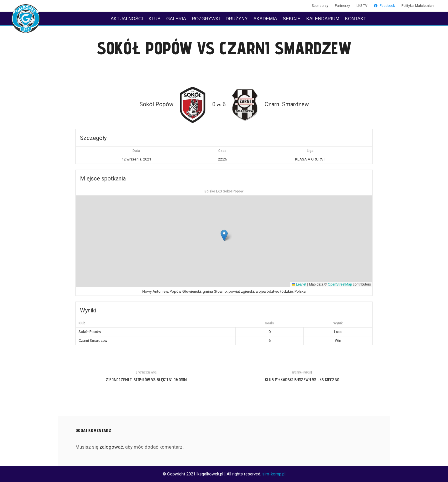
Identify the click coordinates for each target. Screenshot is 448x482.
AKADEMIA (265, 19)
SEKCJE (292, 19)
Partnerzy (342, 6)
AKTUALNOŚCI (127, 19)
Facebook (384, 6)
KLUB (155, 19)
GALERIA (176, 19)
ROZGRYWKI (206, 19)
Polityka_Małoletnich (418, 6)
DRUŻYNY (237, 19)
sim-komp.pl (274, 474)
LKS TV (362, 6)
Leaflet (299, 284)
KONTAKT (355, 19)
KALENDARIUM (323, 19)
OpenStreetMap (340, 284)
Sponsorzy (320, 6)
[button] (224, 235)
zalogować (111, 447)
